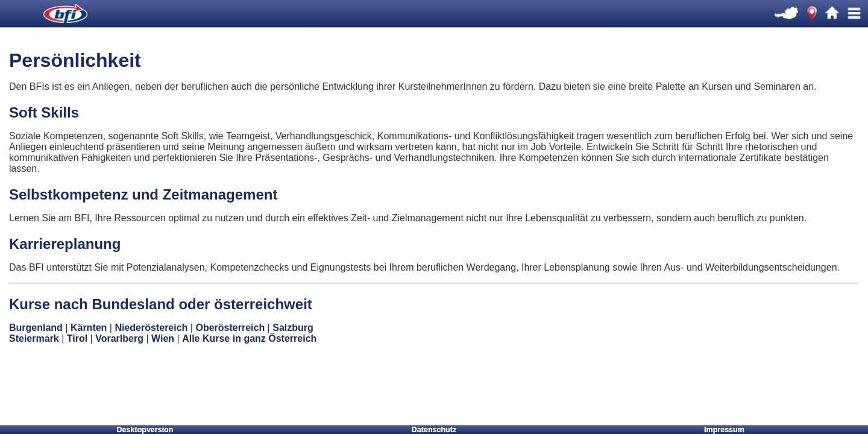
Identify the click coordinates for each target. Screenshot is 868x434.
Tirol (77, 338)
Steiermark (34, 338)
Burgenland (36, 328)
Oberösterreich (230, 328)
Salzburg (293, 328)
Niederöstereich (151, 328)
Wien (163, 338)
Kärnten (89, 328)
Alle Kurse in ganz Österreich (249, 338)
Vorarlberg (119, 338)
